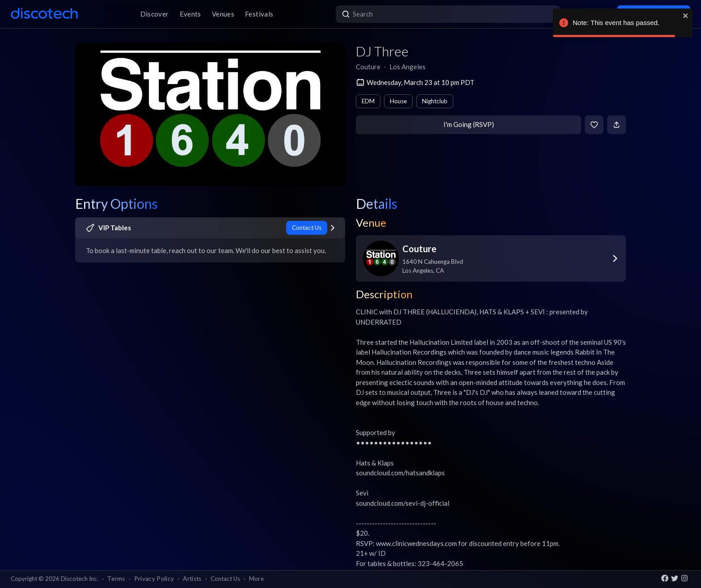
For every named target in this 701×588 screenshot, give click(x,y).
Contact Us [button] (225, 579)
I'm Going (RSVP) (469, 124)
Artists (192, 579)
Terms (116, 579)
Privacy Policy (154, 579)
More (256, 579)
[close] (686, 16)
